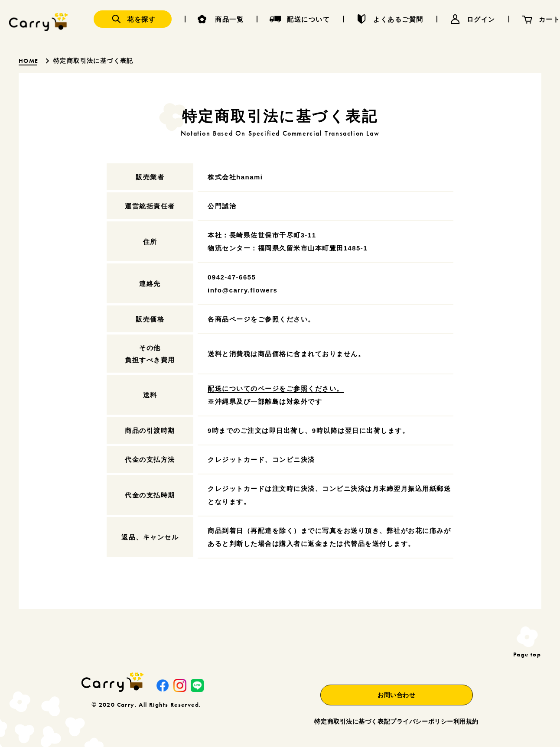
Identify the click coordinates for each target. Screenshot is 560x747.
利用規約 (466, 706)
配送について (308, 19)
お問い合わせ (379, 679)
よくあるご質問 (398, 19)
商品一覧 (229, 19)
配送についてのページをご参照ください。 (276, 388)
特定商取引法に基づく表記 (319, 706)
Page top (527, 654)
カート (550, 19)
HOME (29, 61)
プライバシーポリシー (405, 706)
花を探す (141, 19)
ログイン (481, 19)
